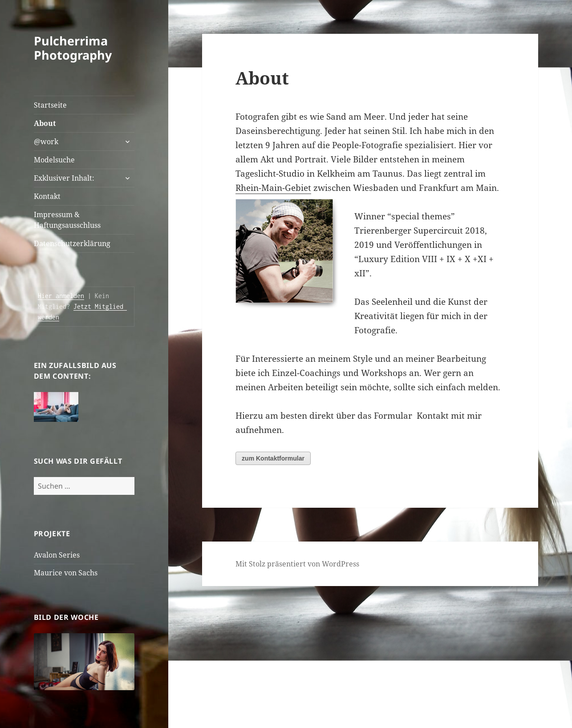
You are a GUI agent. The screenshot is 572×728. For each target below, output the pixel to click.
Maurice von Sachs (66, 573)
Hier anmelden (61, 296)
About (45, 123)
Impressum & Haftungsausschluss (67, 220)
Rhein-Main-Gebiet (273, 188)
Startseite (50, 105)
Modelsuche (54, 160)
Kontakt (47, 196)
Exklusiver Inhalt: (64, 178)
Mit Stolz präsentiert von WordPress (297, 564)
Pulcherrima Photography (73, 48)
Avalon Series (57, 555)
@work (46, 142)
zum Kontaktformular (273, 458)
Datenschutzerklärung (72, 243)
